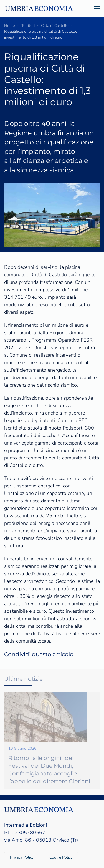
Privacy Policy (22, 857)
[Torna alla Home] (39, 8)
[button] (97, 8)
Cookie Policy (61, 857)
